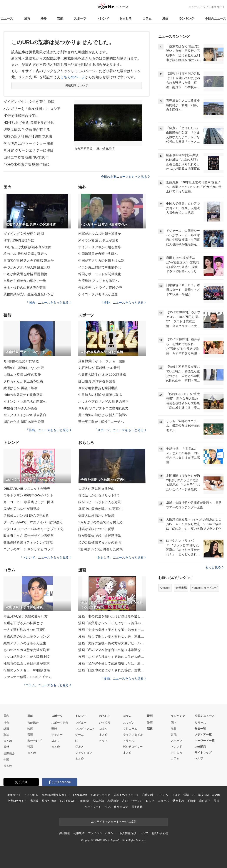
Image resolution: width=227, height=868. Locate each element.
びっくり (105, 723)
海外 (43, 18)
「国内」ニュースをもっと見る (48, 303)
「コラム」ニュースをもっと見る (47, 685)
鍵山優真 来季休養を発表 (97, 381)
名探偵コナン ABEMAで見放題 (26, 515)
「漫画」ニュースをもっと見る (123, 678)
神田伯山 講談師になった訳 (24, 368)
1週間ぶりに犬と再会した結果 (101, 549)
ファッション (84, 753)
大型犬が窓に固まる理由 (96, 489)
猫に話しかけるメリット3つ (99, 495)
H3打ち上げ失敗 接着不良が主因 (29, 123)
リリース (200, 723)
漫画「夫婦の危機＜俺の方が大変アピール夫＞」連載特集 (112, 643)
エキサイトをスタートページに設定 (113, 822)
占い (125, 801)
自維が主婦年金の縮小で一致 (25, 281)
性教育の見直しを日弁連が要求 (27, 663)
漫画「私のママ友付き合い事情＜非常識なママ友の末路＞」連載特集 (112, 650)
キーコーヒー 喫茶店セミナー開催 (29, 502)
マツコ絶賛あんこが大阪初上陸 (27, 657)
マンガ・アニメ (85, 729)
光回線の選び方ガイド (56, 795)
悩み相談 (98, 801)
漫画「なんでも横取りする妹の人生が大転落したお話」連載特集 (112, 657)
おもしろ (126, 18)
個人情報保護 (128, 833)
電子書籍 (137, 807)
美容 (217, 801)
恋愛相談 (113, 801)
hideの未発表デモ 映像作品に (27, 164)
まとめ (8, 741)
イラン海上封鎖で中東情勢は (100, 267)
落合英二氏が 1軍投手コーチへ (101, 422)
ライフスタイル (133, 735)
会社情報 (64, 833)
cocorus (84, 801)
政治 (6, 735)
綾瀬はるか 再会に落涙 (20, 388)
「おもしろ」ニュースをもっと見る (120, 557)
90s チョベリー (133, 746)
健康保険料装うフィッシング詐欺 (28, 542)
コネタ (103, 729)
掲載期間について (77, 85)
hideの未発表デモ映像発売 (23, 395)
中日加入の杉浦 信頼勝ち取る (100, 395)
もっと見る (214, 567)
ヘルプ (199, 758)
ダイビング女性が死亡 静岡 (24, 234)
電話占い (189, 795)
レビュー (81, 723)
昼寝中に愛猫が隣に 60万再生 (100, 509)
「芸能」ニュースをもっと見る (48, 430)
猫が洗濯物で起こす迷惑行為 (100, 536)
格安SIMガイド (17, 801)
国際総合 (9, 753)
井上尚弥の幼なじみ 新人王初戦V (103, 415)
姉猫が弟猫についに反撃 (96, 529)
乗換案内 (178, 801)
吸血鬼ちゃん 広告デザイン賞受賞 (29, 536)
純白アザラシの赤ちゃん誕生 (25, 643)
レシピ (150, 801)
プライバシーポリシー (102, 833)
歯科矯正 (204, 801)
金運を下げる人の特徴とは (23, 623)
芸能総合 (33, 723)
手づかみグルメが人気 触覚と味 (27, 267)
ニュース (7, 18)
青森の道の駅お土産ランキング (27, 636)
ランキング (187, 18)
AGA (108, 807)
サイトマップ (203, 753)
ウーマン (137, 801)
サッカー (57, 735)
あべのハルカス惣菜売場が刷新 (27, 650)
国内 (27, 18)
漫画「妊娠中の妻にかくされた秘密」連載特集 (112, 670)
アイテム (162, 795)
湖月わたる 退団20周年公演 (24, 422)
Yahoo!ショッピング (205, 588)
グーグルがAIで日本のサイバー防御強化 (33, 522)
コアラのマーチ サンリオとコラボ (29, 549)
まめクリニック (100, 795)
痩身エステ (121, 807)
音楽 (30, 735)
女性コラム (130, 729)
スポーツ (80, 18)
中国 (6, 760)
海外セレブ (34, 741)
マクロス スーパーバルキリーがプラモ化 (33, 529)
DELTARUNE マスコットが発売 (27, 489)
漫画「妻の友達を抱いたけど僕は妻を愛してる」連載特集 (112, 616)
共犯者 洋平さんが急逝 (20, 408)
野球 (54, 729)
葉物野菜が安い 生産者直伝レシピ (29, 294)
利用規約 (79, 833)
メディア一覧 (203, 735)
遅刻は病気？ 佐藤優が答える (27, 130)
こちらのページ (73, 77)
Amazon (165, 588)
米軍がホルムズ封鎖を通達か (100, 234)
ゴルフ (56, 741)
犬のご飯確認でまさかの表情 (100, 542)
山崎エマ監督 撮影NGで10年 (26, 157)
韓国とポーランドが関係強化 (100, 274)
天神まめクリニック (126, 795)
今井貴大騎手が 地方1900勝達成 (102, 374)
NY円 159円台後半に (19, 240)
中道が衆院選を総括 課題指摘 (25, 274)
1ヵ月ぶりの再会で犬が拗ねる (101, 522)
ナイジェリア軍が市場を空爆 (100, 247)
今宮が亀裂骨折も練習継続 (98, 388)
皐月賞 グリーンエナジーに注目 (28, 150)
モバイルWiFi (68, 801)
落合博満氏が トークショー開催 (28, 143)
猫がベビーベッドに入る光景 (100, 502)
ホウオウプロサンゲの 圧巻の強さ (103, 401)
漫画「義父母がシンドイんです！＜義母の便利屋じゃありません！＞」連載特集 (112, 623)
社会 (6, 723)
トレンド (103, 18)
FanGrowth (80, 795)
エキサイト (218, 7)
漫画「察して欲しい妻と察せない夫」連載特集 (112, 636)
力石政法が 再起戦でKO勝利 (99, 368)
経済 (6, 729)
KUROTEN (31, 795)
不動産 (191, 801)
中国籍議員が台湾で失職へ (98, 254)
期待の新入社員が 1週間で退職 (28, 136)
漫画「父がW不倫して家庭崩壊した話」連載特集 (112, 663)
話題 (150, 729)
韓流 (30, 746)
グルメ (79, 746)
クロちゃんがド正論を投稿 (23, 381)
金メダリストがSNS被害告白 (25, 415)
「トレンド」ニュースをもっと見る (45, 557)
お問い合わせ (160, 833)
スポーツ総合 (60, 723)
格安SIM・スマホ (209, 795)
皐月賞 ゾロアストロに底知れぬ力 (103, 408)
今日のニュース (215, 18)
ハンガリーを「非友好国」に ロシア (32, 109)
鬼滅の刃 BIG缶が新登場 (22, 509)
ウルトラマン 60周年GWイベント (28, 495)
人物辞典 (200, 746)
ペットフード (93, 807)
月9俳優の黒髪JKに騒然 (21, 361)
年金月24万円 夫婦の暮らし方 (26, 616)
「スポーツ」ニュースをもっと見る (120, 430)
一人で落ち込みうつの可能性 (25, 630)
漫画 (165, 18)
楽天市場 (181, 588)
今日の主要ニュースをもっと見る (125, 177)
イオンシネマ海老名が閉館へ (25, 401)
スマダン (129, 723)
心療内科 (148, 795)
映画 (30, 729)
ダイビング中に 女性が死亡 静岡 (29, 102)
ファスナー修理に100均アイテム (28, 677)
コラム (147, 18)
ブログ (176, 795)
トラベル (129, 741)
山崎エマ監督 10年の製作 (22, 374)
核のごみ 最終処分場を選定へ (25, 254)
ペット (103, 741)
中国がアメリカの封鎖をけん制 (101, 260)
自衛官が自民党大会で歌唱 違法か (29, 260)
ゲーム (79, 735)
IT (77, 741)
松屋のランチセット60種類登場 (27, 670)
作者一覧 (200, 729)
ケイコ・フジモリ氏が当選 (98, 294)
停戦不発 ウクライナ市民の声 (100, 287)
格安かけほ (49, 801)
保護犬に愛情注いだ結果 (96, 515)
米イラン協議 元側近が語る (98, 240)
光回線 (34, 801)
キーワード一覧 (204, 741)
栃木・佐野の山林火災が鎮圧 (25, 287)
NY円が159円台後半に (21, 116)
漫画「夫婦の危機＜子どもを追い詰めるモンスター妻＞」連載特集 (112, 630)
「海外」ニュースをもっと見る (123, 303)
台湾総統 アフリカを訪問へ (98, 281)
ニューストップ (198, 7)
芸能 (60, 18)
